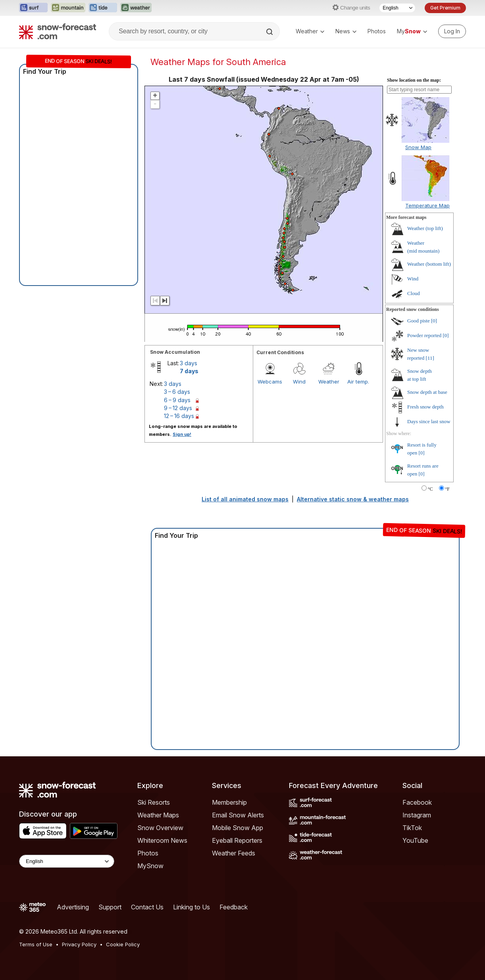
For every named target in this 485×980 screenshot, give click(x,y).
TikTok (412, 828)
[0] (434, 321)
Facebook (417, 802)
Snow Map (418, 147)
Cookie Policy (123, 944)
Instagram (417, 815)
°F (447, 489)
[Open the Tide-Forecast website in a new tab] (103, 8)
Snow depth (427, 392)
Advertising (73, 907)
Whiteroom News (162, 840)
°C (430, 489)
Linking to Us (191, 907)
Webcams (270, 382)
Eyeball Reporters (237, 840)
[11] (430, 358)
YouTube (415, 840)
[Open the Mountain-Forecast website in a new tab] (68, 8)
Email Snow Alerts (238, 815)
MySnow (150, 866)
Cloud (414, 293)
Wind (299, 382)
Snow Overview (160, 828)
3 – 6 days (177, 392)
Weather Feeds (234, 853)
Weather (310, 31)
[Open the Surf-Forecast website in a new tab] (33, 8)
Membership (229, 802)
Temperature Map (427, 205)
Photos (377, 31)
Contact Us (147, 907)
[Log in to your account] (452, 31)
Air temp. (358, 382)
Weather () (425, 228)
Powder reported (424, 335)
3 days (189, 363)
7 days (189, 371)
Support (110, 907)
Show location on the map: (414, 80)
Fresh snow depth (425, 407)
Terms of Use (36, 944)
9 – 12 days (178, 408)
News (346, 31)
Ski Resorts (154, 802)
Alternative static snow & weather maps (353, 499)
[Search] (270, 32)
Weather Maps (158, 815)
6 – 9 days (177, 400)
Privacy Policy (79, 944)
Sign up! (182, 434)
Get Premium (445, 8)
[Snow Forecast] (58, 31)
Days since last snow (429, 421)
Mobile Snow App (238, 828)
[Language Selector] (397, 8)
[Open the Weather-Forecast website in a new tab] (136, 8)
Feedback (234, 907)
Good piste (419, 321)
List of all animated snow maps (245, 499)
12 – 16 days (179, 416)
